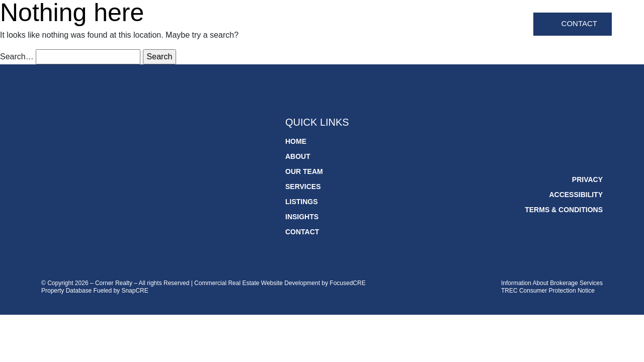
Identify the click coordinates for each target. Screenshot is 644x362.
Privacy (587, 179)
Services (414, 24)
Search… (17, 57)
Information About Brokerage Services (552, 283)
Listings (460, 24)
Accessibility (576, 195)
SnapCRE (135, 291)
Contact (579, 23)
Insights (505, 24)
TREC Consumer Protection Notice (548, 291)
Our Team (365, 24)
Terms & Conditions (564, 210)
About (322, 24)
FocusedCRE (347, 283)
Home (288, 24)
